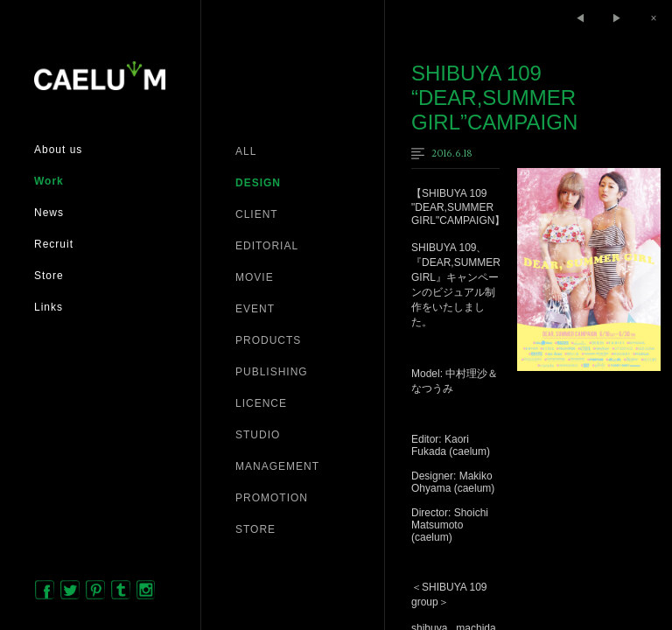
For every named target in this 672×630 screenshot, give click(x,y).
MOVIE (255, 277)
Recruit (54, 244)
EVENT (255, 309)
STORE (255, 529)
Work (49, 181)
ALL (246, 151)
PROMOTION (272, 498)
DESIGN (258, 183)
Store (49, 276)
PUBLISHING (272, 372)
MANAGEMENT (277, 466)
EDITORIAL (267, 246)
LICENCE (261, 403)
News (49, 213)
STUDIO (258, 435)
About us (58, 150)
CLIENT (257, 214)
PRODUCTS (268, 340)
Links (49, 307)
